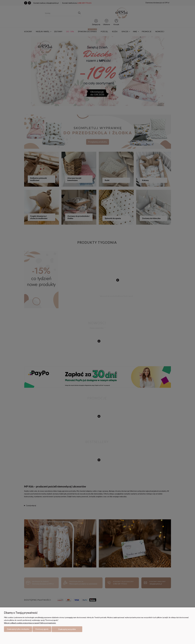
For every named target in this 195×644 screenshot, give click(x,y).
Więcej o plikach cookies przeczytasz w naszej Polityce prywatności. (30, 623)
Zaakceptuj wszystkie (67, 629)
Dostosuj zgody (42, 629)
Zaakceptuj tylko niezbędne (18, 629)
